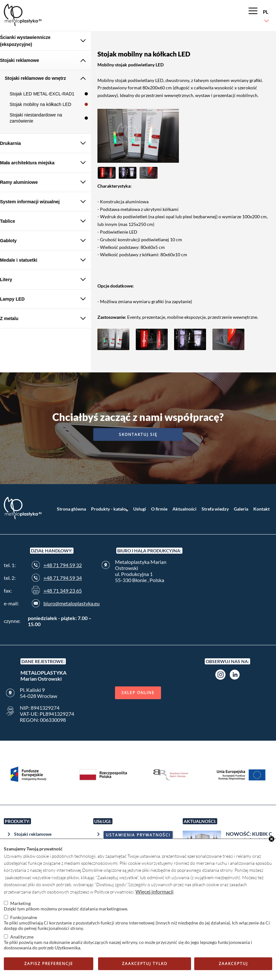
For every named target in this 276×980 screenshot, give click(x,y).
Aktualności (184, 509)
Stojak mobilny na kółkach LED (40, 104)
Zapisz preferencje (49, 964)
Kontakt (261, 509)
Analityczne (22, 937)
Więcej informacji (154, 891)
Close (272, 839)
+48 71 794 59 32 (63, 565)
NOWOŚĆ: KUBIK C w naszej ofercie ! (249, 837)
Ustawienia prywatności (138, 835)
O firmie (159, 509)
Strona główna (71, 509)
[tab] (46, 41)
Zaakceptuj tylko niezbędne (145, 965)
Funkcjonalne (24, 917)
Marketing (20, 903)
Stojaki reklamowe (33, 834)
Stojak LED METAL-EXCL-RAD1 (42, 94)
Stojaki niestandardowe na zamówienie (36, 118)
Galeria (241, 509)
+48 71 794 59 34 (63, 578)
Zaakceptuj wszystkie (233, 965)
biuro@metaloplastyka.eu (72, 603)
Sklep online (138, 693)
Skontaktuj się (138, 434)
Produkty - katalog (110, 509)
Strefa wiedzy (215, 509)
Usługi (140, 509)
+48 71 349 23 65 (63, 591)
